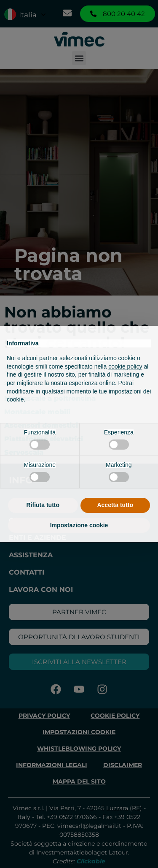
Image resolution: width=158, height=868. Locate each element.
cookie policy (125, 366)
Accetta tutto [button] (115, 505)
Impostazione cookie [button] (79, 525)
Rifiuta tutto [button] (43, 505)
